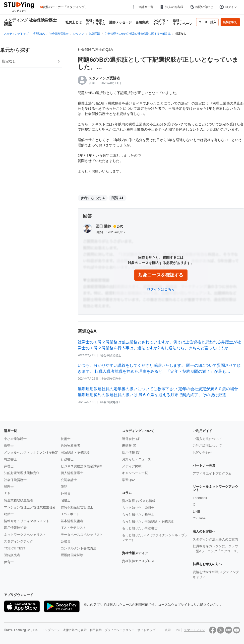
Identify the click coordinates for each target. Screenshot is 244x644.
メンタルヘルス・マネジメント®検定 (31, 453)
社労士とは (74, 22)
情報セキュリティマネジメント (27, 521)
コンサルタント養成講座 (79, 548)
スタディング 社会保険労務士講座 (30, 22)
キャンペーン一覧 (135, 473)
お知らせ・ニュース (137, 459)
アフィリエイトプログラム (212, 473)
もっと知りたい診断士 (138, 508)
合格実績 (142, 22)
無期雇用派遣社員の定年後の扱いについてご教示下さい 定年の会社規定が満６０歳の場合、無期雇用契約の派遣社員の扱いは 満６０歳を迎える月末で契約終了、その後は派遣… (160, 392)
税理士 (9, 487)
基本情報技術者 (72, 521)
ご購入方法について (207, 439)
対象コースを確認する (161, 275)
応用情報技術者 (15, 528)
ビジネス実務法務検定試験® (81, 466)
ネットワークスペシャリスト (25, 535)
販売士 (9, 446)
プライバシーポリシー (120, 630)
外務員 (66, 494)
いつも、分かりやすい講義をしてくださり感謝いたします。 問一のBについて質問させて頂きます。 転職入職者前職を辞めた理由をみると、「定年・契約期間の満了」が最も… (159, 368)
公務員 (66, 541)
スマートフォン (194, 630)
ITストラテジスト (74, 528)
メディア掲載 (132, 466)
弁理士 (9, 466)
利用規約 (96, 630)
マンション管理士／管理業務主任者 (30, 507)
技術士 (66, 439)
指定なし (9, 61)
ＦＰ (7, 494)
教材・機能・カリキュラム (95, 22)
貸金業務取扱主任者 (19, 500)
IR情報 (127, 446)
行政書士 (67, 459)
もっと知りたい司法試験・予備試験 (148, 521)
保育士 (9, 562)
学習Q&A (129, 480)
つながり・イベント (161, 22)
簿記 (64, 487)
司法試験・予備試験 (75, 453)
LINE (196, 511)
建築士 (9, 514)
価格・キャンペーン (183, 22)
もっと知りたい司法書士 (140, 528)
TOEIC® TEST (15, 548)
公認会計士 (69, 480)
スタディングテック (19, 541)
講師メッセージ (120, 22)
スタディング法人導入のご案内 (215, 539)
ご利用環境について (207, 446)
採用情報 (128, 453)
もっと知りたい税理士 (138, 514)
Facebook (200, 498)
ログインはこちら (161, 289)
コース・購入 (207, 22)
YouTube (199, 518)
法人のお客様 (171, 7)
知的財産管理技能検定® (21, 473)
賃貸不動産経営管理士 (77, 507)
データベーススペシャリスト (82, 535)
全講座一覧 (143, 7)
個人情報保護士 (72, 473)
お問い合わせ (201, 7)
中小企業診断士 (15, 439)
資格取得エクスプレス (138, 561)
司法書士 (10, 459)
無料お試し (230, 22)
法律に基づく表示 (75, 630)
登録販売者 (12, 555)
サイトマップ (146, 630)
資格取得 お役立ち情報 (139, 501)
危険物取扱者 (70, 446)
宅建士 (66, 500)
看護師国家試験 (72, 555)
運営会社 (128, 439)
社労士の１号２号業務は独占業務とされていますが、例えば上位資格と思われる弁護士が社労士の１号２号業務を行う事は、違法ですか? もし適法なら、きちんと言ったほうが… (159, 345)
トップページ (51, 630)
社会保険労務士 (15, 480)
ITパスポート (70, 514)
